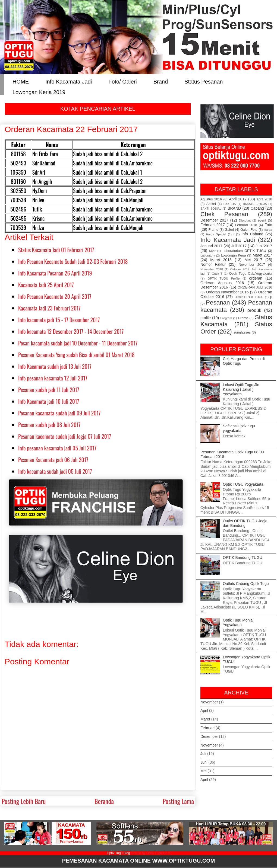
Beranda (104, 801)
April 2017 (238, 199)
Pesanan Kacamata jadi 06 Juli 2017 (53, 460)
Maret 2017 (262, 255)
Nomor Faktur (213, 264)
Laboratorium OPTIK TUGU (245, 251)
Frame (213, 230)
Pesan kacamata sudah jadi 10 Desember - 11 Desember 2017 (78, 343)
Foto (268, 225)
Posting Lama (178, 801)
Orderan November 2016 (227, 292)
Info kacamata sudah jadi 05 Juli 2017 (55, 471)
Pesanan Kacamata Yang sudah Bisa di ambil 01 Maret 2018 (76, 355)
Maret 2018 (221, 260)
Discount (245, 220)
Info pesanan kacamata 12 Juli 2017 (53, 378)
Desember (209, 736)
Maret (205, 719)
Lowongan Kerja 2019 (39, 92)
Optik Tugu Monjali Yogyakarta (239, 622)
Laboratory (208, 255)
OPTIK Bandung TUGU (243, 558)
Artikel (211, 204)
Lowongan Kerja (234, 255)
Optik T (217, 274)
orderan (256, 278)
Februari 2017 (213, 225)
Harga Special (216, 234)
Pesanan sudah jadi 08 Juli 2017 (49, 425)
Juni (204, 762)
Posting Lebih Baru (24, 801)
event (262, 220)
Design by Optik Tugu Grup (151, 853)
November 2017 (252, 265)
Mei (204, 771)
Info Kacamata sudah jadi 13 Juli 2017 (55, 366)
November (209, 702)
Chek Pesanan (224, 214)
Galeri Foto (249, 230)
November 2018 (212, 269)
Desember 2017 (214, 220)
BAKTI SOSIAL (211, 209)
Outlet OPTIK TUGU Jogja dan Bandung (245, 523)
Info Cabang (253, 234)
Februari (207, 728)
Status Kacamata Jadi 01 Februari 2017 (56, 250)
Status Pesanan (204, 81)
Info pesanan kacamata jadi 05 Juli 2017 (57, 448)
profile (206, 318)
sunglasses (242, 332)
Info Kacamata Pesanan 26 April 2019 (55, 273)
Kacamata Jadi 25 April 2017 (46, 285)
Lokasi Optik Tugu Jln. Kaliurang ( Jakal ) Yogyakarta (242, 389)
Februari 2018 (246, 225)
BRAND (234, 208)
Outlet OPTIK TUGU (249, 297)
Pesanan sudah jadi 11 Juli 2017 (49, 390)
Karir (212, 251)
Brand (161, 81)
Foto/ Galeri (122, 81)
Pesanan (218, 302)
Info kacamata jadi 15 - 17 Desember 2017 (59, 320)
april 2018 (264, 199)
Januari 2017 (211, 246)
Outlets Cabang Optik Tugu (246, 584)
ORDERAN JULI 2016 (255, 287)
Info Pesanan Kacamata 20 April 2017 (55, 296)
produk (254, 310)
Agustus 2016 (211, 199)
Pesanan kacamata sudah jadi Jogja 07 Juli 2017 (65, 436)
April (204, 710)
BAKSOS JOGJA (255, 204)
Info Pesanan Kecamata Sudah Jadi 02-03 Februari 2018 (73, 261)
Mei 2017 (254, 260)
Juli (203, 754)
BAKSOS (230, 204)
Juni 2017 (264, 246)
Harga (268, 230)
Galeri (229, 230)
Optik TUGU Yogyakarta (243, 484)
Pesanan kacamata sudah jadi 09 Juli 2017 (59, 413)
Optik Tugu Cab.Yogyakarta (251, 274)
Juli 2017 (239, 246)
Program (226, 318)
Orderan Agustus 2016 (222, 283)
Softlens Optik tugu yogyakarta (239, 428)
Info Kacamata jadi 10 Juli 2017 (49, 401)
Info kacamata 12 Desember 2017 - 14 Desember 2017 (71, 331)
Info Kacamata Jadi (69, 81)
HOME (21, 81)
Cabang (257, 208)
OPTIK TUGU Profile (224, 278)
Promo (243, 318)
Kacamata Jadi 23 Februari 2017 (49, 308)
